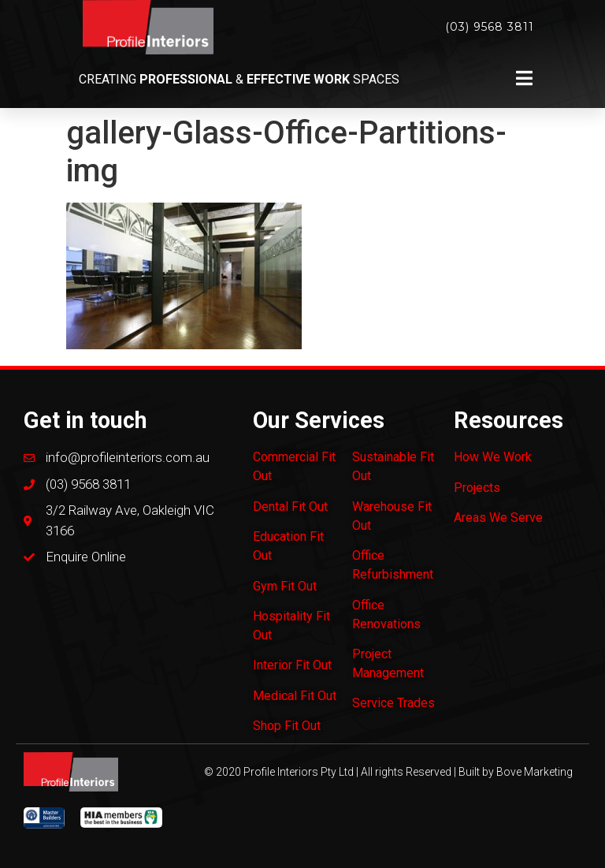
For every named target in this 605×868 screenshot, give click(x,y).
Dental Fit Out (290, 507)
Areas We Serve (498, 518)
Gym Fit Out (285, 586)
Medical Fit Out (295, 696)
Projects (477, 488)
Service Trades (393, 703)
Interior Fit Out (292, 665)
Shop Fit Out (287, 726)
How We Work (493, 457)
